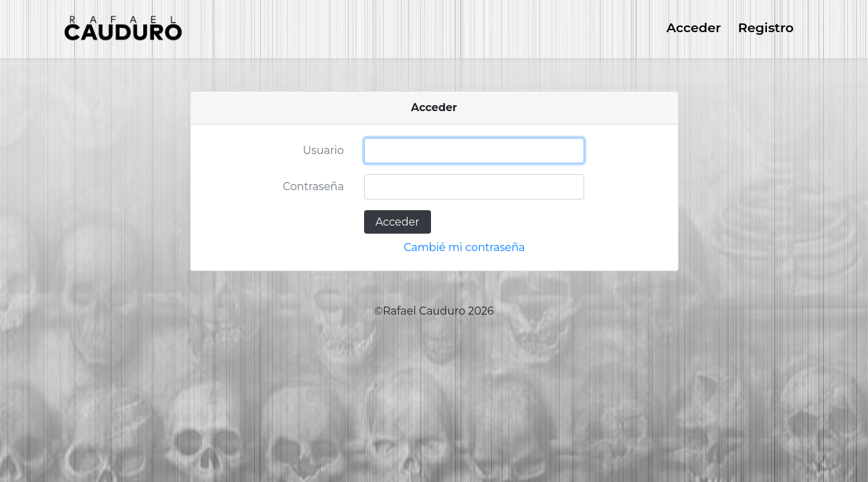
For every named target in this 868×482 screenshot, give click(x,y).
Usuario (324, 150)
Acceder (694, 27)
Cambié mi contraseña (464, 247)
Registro (766, 27)
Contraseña (314, 186)
